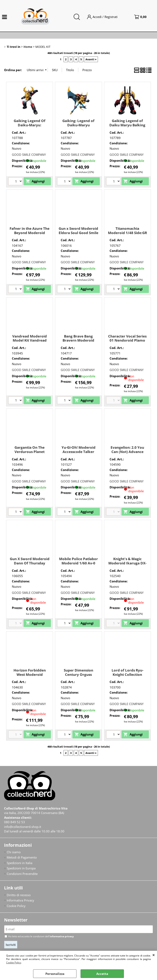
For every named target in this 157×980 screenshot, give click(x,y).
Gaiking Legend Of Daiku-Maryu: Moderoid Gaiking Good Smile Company (30, 127)
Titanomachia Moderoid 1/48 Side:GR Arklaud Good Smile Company (127, 235)
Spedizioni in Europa (21, 868)
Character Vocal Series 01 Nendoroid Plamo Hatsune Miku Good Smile (127, 343)
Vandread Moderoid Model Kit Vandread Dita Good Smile (30, 340)
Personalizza (55, 974)
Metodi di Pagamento (22, 857)
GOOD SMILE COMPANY (29, 155)
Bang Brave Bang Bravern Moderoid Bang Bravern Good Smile (78, 343)
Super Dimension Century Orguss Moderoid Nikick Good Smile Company (78, 677)
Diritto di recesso (19, 895)
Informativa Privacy (20, 900)
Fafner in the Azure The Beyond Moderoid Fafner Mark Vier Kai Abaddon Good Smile (30, 235)
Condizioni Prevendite (22, 874)
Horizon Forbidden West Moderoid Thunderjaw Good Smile (30, 677)
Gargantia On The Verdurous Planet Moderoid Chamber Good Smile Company (30, 454)
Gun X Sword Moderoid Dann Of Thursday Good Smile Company (30, 563)
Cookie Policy (14, 963)
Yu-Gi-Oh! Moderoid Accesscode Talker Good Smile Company (78, 452)
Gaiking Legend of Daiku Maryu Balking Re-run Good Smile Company (127, 127)
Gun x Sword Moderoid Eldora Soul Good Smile (78, 231)
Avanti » (91, 59)
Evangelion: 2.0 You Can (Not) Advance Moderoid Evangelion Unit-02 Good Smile (127, 454)
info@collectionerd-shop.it (23, 827)
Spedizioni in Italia (20, 863)
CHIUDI (154, 955)
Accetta (102, 974)
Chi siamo (14, 852)
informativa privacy (62, 936)
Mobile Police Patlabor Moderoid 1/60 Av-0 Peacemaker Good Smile (78, 565)
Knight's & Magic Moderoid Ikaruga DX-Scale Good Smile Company (127, 565)
